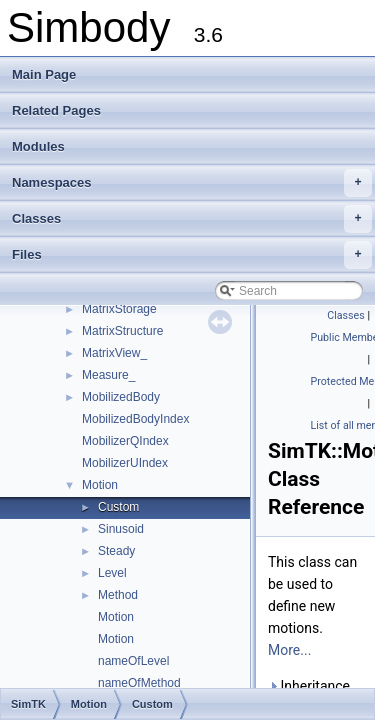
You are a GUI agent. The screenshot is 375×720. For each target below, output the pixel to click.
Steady (116, 551)
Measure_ (108, 375)
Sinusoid (121, 529)
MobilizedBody (121, 397)
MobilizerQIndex (125, 441)
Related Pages (56, 110)
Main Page (44, 74)
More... (289, 650)
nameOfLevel (133, 661)
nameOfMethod (139, 683)
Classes (192, 219)
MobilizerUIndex (125, 463)
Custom (118, 507)
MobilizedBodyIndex (135, 419)
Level (112, 573)
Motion (100, 485)
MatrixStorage (119, 309)
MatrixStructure (122, 331)
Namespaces (192, 183)
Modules (38, 146)
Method (118, 595)
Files (192, 255)
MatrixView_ (114, 353)
